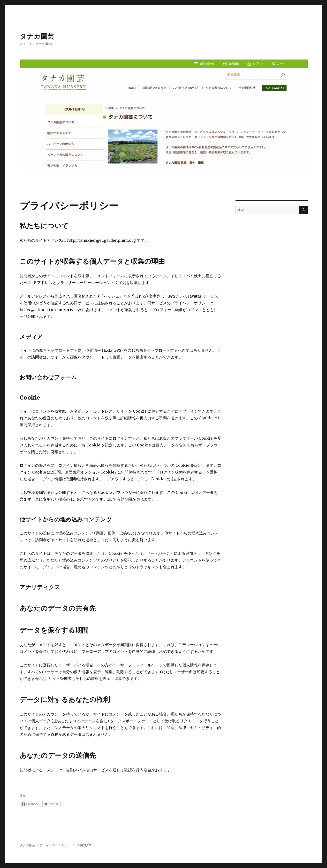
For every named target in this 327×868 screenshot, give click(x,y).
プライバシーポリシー (55, 845)
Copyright (84, 845)
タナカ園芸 (37, 36)
